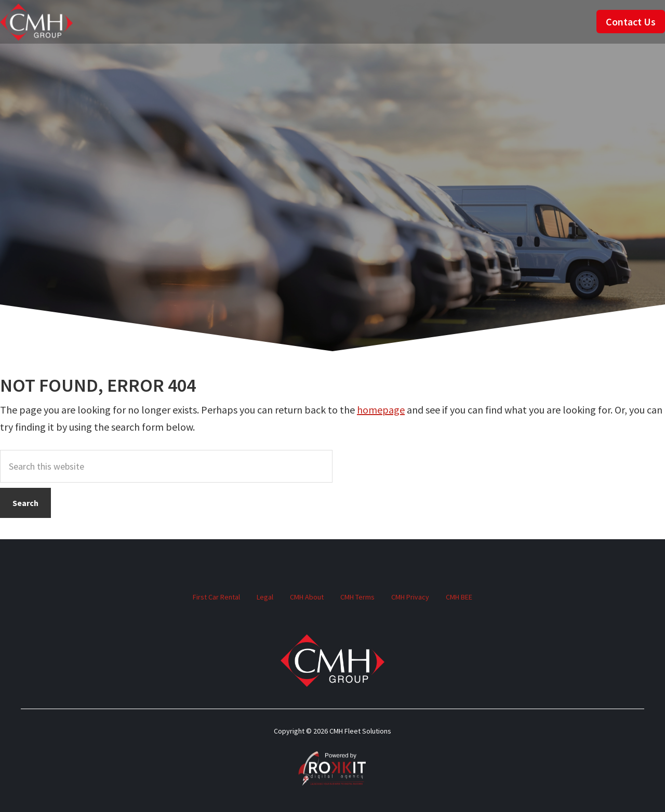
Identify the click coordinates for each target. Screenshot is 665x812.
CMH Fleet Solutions (36, 22)
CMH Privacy (410, 597)
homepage (381, 410)
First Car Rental (216, 597)
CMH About (307, 597)
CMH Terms (357, 597)
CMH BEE (459, 597)
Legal (265, 597)
